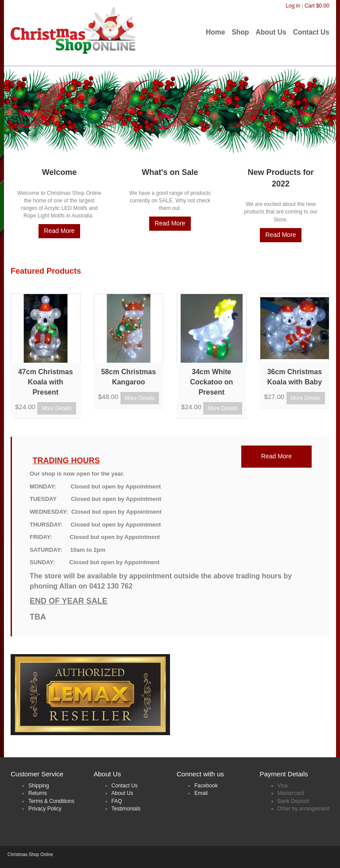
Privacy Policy (45, 809)
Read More (59, 231)
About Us (122, 793)
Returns (38, 793)
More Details (56, 408)
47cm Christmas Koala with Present (46, 382)
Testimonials (126, 809)
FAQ (117, 801)
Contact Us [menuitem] (311, 32)
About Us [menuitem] (271, 32)
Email (201, 793)
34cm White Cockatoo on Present (211, 382)
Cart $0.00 (317, 6)
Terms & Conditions (51, 801)
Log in (293, 6)
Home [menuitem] (215, 32)
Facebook (206, 786)
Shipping (39, 786)
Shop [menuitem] (240, 32)
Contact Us (125, 786)
